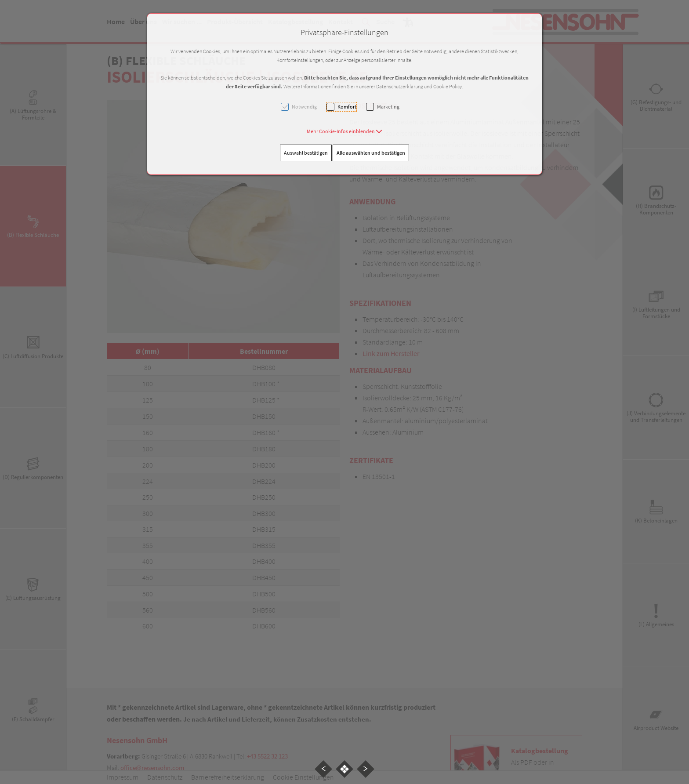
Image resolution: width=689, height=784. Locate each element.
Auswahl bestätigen (306, 153)
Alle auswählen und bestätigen (371, 153)
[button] (344, 131)
